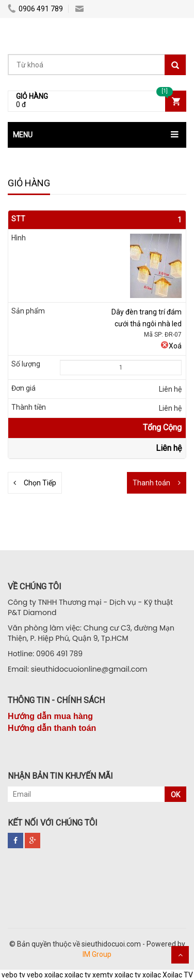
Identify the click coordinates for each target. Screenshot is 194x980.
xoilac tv (78, 975)
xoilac (54, 975)
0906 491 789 (35, 9)
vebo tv (13, 975)
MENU (23, 135)
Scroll (180, 955)
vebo (35, 975)
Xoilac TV (178, 975)
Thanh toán (151, 483)
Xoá (171, 346)
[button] (97, 135)
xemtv (103, 975)
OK (175, 795)
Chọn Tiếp (40, 483)
